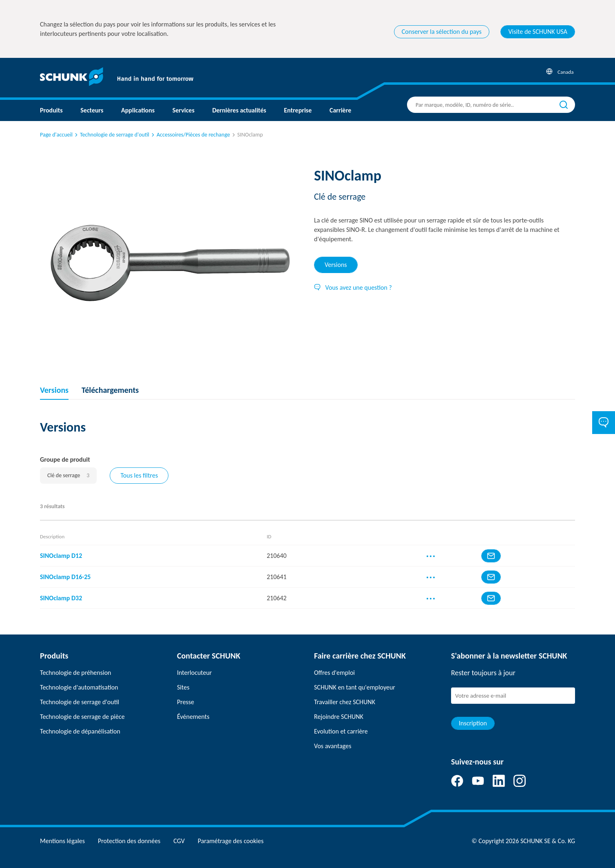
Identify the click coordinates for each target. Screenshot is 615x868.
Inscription (473, 723)
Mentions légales (62, 841)
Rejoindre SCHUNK (339, 717)
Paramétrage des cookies (231, 841)
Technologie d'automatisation (79, 687)
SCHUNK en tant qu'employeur (355, 687)
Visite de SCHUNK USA (538, 32)
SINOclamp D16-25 (65, 577)
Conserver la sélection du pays (442, 32)
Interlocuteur (194, 673)
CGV (179, 841)
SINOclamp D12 (61, 556)
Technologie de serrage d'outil (111, 135)
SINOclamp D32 (61, 598)
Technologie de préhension (76, 673)
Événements (193, 717)
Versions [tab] (336, 265)
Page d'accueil (56, 135)
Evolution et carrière (341, 731)
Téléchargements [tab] (110, 390)
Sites (183, 687)
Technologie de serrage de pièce (82, 717)
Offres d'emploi (334, 673)
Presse (186, 702)
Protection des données (129, 841)
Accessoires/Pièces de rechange (190, 135)
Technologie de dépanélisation (80, 731)
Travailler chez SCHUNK (345, 702)
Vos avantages (333, 746)
